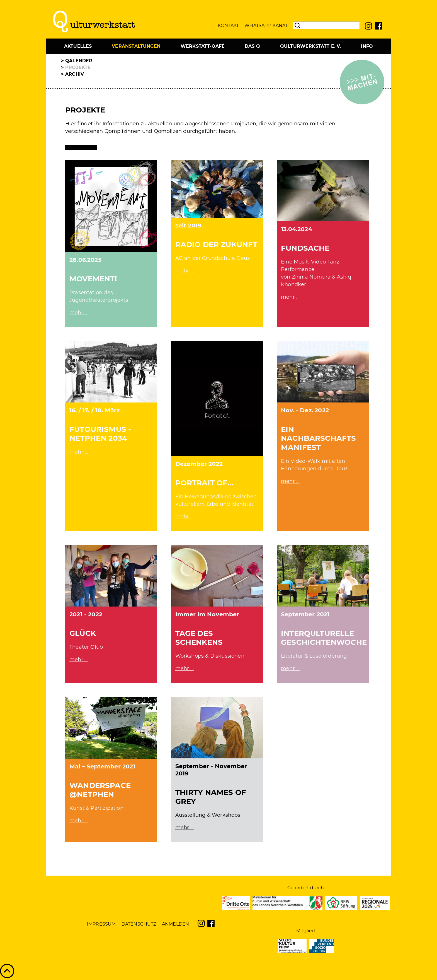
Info (367, 46)
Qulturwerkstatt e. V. (311, 46)
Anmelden (175, 924)
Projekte (78, 67)
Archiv (75, 74)
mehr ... (79, 313)
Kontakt (228, 26)
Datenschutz (139, 924)
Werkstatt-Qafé (203, 46)
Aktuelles (78, 46)
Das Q (252, 46)
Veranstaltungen (136, 46)
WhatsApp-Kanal (266, 26)
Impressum (101, 924)
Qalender (79, 61)
